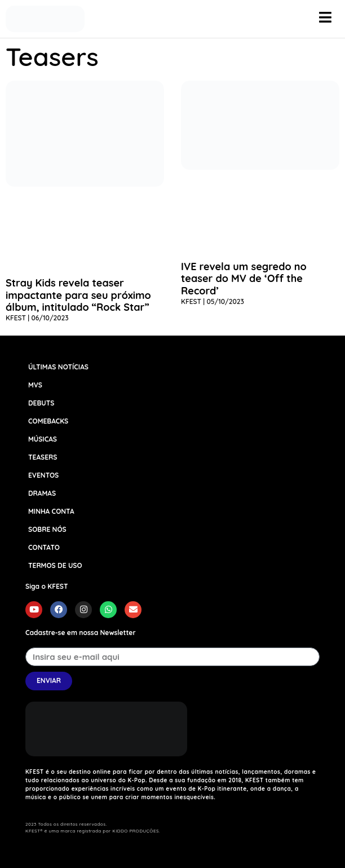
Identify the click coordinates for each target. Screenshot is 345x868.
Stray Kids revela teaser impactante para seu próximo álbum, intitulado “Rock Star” (78, 295)
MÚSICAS (43, 439)
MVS (35, 385)
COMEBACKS (48, 421)
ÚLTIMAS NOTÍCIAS (58, 367)
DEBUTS (41, 403)
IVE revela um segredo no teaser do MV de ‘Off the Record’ (244, 279)
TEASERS (43, 457)
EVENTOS (43, 475)
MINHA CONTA (51, 511)
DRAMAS (42, 493)
